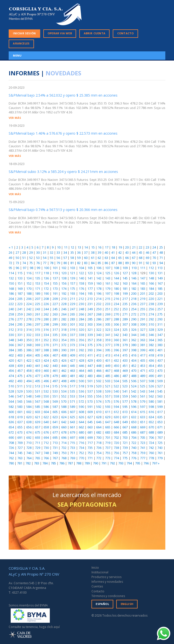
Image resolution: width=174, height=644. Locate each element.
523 (125, 386)
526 (151, 386)
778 (151, 458)
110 (134, 268)
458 (29, 371)
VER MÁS (15, 118)
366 (11, 345)
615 (143, 412)
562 (151, 396)
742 (151, 448)
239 (160, 304)
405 (38, 355)
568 (46, 401)
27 (17, 252)
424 (46, 360)
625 (72, 417)
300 (64, 324)
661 (72, 427)
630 (116, 417)
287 (108, 319)
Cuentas (97, 586)
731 (55, 448)
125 (108, 273)
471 (143, 371)
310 (151, 324)
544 (151, 391)
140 (81, 278)
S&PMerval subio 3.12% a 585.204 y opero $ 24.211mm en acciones (63, 172)
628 (99, 417)
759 (143, 453)
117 (38, 273)
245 (55, 309)
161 (108, 283)
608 (81, 412)
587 (55, 407)
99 (38, 268)
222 (11, 304)
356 (81, 340)
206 (29, 299)
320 (81, 330)
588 (64, 407)
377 (108, 345)
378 (116, 345)
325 (125, 330)
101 (55, 268)
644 (81, 422)
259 (20, 314)
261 (38, 314)
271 (125, 314)
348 (11, 340)
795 (138, 463)
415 (125, 355)
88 (120, 263)
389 (55, 350)
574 (99, 401)
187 (20, 293)
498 (64, 381)
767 (55, 458)
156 (64, 283)
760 (151, 453)
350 (29, 340)
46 (147, 252)
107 (108, 268)
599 (160, 407)
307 (125, 324)
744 (11, 453)
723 (143, 443)
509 (160, 381)
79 (58, 263)
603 (38, 412)
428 (81, 360)
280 (46, 319)
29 (31, 252)
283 (72, 319)
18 (113, 247)
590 (81, 407)
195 (90, 293)
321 (90, 330)
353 (55, 340)
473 (160, 371)
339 (90, 335)
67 (134, 258)
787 (70, 463)
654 (11, 427)
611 (108, 412)
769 (72, 458)
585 (38, 407)
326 (134, 330)
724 (151, 443)
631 (125, 417)
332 (29, 335)
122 (81, 273)
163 (125, 283)
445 (72, 366)
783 (37, 463)
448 (99, 366)
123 (90, 273)
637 (20, 422)
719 (108, 443)
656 (29, 427)
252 (116, 309)
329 (160, 330)
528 (11, 391)
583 (20, 407)
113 (160, 268)
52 (31, 258)
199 (125, 293)
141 (90, 278)
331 (20, 335)
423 (38, 360)
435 (143, 360)
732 (64, 448)
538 (99, 391)
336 (64, 335)
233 (108, 304)
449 (108, 366)
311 (160, 324)
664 (99, 427)
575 (108, 401)
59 (79, 258)
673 (20, 432)
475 (20, 376)
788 (79, 463)
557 (108, 396)
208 (46, 299)
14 (86, 247)
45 (141, 252)
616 (151, 412)
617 (160, 412)
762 (11, 458)
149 (160, 278)
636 (11, 422)
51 (24, 258)
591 (90, 407)
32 (52, 252)
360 (116, 340)
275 (160, 314)
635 (160, 417)
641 (55, 422)
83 (86, 263)
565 (20, 401)
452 (134, 366)
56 (58, 258)
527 (160, 386)
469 (125, 371)
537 (90, 391)
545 (160, 391)
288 (116, 319)
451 (125, 366)
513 (38, 386)
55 (52, 258)
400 (151, 350)
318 (64, 330)
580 (151, 401)
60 (86, 258)
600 (11, 412)
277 (20, 319)
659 (55, 427)
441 (38, 366)
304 (99, 324)
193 (72, 293)
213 (90, 299)
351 (38, 340)
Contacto (98, 591)
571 (72, 401)
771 (90, 458)
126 (116, 273)
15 (93, 247)
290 (134, 319)
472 (151, 371)
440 (29, 366)
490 (151, 376)
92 (147, 263)
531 (38, 391)
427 (72, 360)
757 (125, 453)
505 (125, 381)
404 (29, 355)
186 (11, 293)
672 (11, 432)
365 (160, 340)
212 (81, 299)
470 (134, 371)
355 (72, 340)
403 (20, 355)
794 (129, 463)
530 (29, 391)
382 (151, 345)
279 (38, 319)
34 (65, 252)
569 (55, 401)
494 (29, 381)
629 (108, 417)
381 (143, 345)
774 (116, 458)
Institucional (100, 572)
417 (143, 355)
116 (29, 273)
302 (81, 324)
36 (79, 252)
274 (151, 314)
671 (160, 427)
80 (65, 263)
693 (38, 437)
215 (108, 299)
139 (72, 278)
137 (55, 278)
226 (46, 304)
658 (46, 427)
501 (90, 381)
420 (11, 360)
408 (64, 355)
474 (11, 376)
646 (99, 422)
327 (143, 330)
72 (10, 263)
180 (116, 289)
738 (116, 448)
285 (90, 319)
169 (20, 289)
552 (64, 396)
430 (99, 360)
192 (64, 293)
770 (81, 458)
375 (90, 345)
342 (116, 335)
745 (20, 453)
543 (143, 391)
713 (55, 443)
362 (134, 340)
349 (20, 340)
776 (134, 458)
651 (143, 422)
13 (79, 247)
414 (116, 355)
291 (143, 319)
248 (81, 309)
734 (81, 448)
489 (143, 376)
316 (46, 330)
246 (64, 309)
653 (160, 422)
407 (55, 355)
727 (20, 448)
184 (151, 289)
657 (38, 427)
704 (134, 437)
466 (99, 371)
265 (72, 314)
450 (116, 366)
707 (160, 437)
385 (20, 350)
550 (46, 396)
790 (96, 463)
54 (45, 258)
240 (11, 309)
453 (143, 366)
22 (141, 247)
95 (10, 268)
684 (116, 432)
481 (72, 376)
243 (38, 309)
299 (55, 324)
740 (134, 448)
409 (72, 355)
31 (45, 252)
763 (20, 458)
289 (125, 319)
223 (20, 304)
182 (134, 289)
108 (116, 268)
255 (143, 309)
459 (38, 371)
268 (99, 314)
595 (125, 407)
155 (55, 283)
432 (116, 360)
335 (55, 335)
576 (116, 401)
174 (64, 289)
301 (72, 324)
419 (160, 355)
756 (116, 453)
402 (11, 355)
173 (55, 289)
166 (151, 283)
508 (151, 381)
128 (134, 273)
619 (20, 417)
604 (46, 412)
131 (160, 273)
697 (72, 437)
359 (108, 340)
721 (125, 443)
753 (90, 453)
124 (99, 273)
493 (20, 381)
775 (125, 458)
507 (143, 381)
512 (29, 386)
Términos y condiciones (108, 596)
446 (81, 366)
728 (29, 448)
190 (46, 293)
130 (151, 273)
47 (154, 252)
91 (141, 263)
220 (151, 299)
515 (55, 386)
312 (11, 330)
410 (81, 355)
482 (81, 376)
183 (143, 289)
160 (99, 283)
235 (125, 304)
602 (29, 412)
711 (38, 443)
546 (11, 396)
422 (29, 360)
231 (90, 304)
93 (154, 263)
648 (116, 422)
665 (108, 427)
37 (86, 252)
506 (134, 381)
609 (90, 412)
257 (160, 309)
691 (20, 437)
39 (99, 252)
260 (29, 314)
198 (116, 293)
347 (160, 335)
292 (151, 319)
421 (20, 360)
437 (160, 360)
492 (11, 381)
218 (134, 299)
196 (99, 293)
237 (143, 304)
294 (11, 324)
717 (90, 443)
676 (46, 432)
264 (64, 314)
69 (147, 258)
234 (116, 304)
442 (46, 366)
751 (72, 453)
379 (125, 345)
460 (46, 371)
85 (99, 263)
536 (81, 391)
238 (151, 304)
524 (134, 386)
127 (125, 273)
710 (29, 443)
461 (55, 371)
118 (46, 273)
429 (90, 360)
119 (55, 273)
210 (64, 299)
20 (127, 247)
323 (108, 330)
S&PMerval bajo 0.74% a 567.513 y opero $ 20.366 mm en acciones (63, 210)
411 (90, 355)
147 (143, 278)
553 (72, 396)
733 (72, 448)
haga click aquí (49, 627)
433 (125, 360)
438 (11, 366)
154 (46, 283)
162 (116, 283)
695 (55, 437)
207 (38, 299)
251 (108, 309)
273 (143, 314)
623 (55, 417)
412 (99, 355)
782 (28, 463)
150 (11, 283)
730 (46, 448)
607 (72, 412)
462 (64, 371)
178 (99, 289)
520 (99, 386)
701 (108, 437)
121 (72, 273)
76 (38, 263)
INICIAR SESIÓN (24, 33)
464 (81, 371)
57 (65, 258)
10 (59, 247)
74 (24, 263)
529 (20, 391)
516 (64, 386)
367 (20, 345)
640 (46, 422)
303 (90, 324)
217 (125, 299)
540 (116, 391)
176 (81, 289)
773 (108, 458)
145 (125, 278)
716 (81, 443)
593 (108, 407)
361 (125, 340)
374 (81, 345)
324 (116, 330)
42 (120, 252)
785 (53, 463)
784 (45, 463)
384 (11, 350)
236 (134, 304)
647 (108, 422)
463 (72, 371)
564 (11, 401)
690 (11, 437)
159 (90, 283)
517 (72, 386)
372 (64, 345)
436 (151, 360)
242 (29, 309)
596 (134, 407)
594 (116, 407)
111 (143, 268)
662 (81, 427)
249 (90, 309)
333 (38, 335)
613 (125, 412)
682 (99, 432)
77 (45, 263)
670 (151, 427)
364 (151, 340)
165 (143, 283)
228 (64, 304)
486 (116, 376)
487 (125, 376)
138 (64, 278)
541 (125, 391)
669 (143, 427)
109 (125, 268)
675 (38, 432)
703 (125, 437)
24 (154, 247)
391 (72, 350)
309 (143, 324)
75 (31, 263)
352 (46, 340)
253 (125, 309)
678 (64, 432)
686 (134, 432)
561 (143, 396)
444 (64, 366)
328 (151, 330)
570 (64, 401)
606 (64, 412)
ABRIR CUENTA (95, 33)
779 (160, 458)
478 (46, 376)
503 (108, 381)
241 (20, 309)
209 (55, 299)
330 (11, 335)
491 (160, 376)
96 (17, 268)
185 (160, 289)
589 (72, 407)
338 (81, 335)
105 (90, 268)
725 (160, 443)
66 (127, 258)
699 (90, 437)
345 (143, 335)
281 (55, 319)
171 (38, 289)
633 (143, 417)
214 (99, 299)
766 (46, 458)
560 (134, 396)
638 (29, 422)
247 (72, 309)
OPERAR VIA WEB (60, 33)
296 (29, 324)
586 (46, 407)
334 (46, 335)
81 (72, 263)
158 (81, 283)
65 (120, 258)
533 (55, 391)
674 (29, 432)
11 (66, 247)
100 (46, 268)
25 (161, 247)
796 (146, 463)
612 (116, 412)
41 (113, 252)
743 (160, 448)
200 (134, 293)
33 (58, 252)
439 (20, 366)
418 (151, 355)
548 (29, 396)
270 (116, 314)
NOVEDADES (63, 73)
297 (38, 324)
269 (108, 314)
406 (46, 355)
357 (90, 340)
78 (52, 263)
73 (17, 263)
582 (11, 407)
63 (106, 258)
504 (116, 381)
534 (64, 391)
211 (72, 299)
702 (116, 437)
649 (125, 422)
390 (64, 350)
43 (127, 252)
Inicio (95, 568)
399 (143, 350)
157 (72, 283)
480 (64, 376)
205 (20, 299)
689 (160, 432)
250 (99, 309)
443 (55, 366)
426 (64, 360)
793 (121, 463)
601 (20, 412)
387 (38, 350)
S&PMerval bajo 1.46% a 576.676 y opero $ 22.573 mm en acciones (63, 133)
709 (20, 443)
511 (20, 386)
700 (99, 437)
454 (151, 366)
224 (29, 304)
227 (55, 304)
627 (90, 417)
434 (134, 360)
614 (134, 412)
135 (38, 278)
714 (64, 443)
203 (160, 293)
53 (38, 258)
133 (20, 278)
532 (46, 391)
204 (11, 299)
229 (72, 304)
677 (55, 432)
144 (116, 278)
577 (125, 401)
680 (81, 432)
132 (11, 278)
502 (99, 381)
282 (64, 319)
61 (93, 258)
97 (25, 268)
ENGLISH (127, 604)
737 (108, 448)
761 (160, 453)
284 (81, 319)
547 (20, 396)
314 (29, 330)
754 (99, 453)
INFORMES (24, 73)
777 (143, 458)
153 (38, 283)
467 (108, 371)
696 (64, 437)
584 (29, 407)
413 (108, 355)
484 (99, 376)
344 (134, 335)
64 (113, 258)
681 (90, 432)
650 (134, 422)
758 (134, 453)
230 (81, 304)
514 (46, 386)
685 (125, 432)
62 (99, 258)
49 (10, 258)
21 (134, 247)
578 (134, 401)
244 (46, 309)
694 (46, 437)
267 (90, 314)
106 (99, 268)
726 (11, 448)
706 (151, 437)
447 (90, 366)
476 (29, 376)
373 (72, 345)
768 (64, 458)
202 (151, 293)
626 (81, 417)
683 (108, 432)
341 (108, 335)
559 (125, 396)
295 (20, 324)
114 (11, 273)
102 (64, 268)
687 (143, 432)
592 (99, 407)
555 (90, 396)
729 (38, 448)
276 (11, 319)
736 (99, 448)
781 (20, 463)
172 (46, 289)
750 (64, 453)
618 (11, 417)
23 (147, 247)
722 (134, 443)
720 (116, 443)
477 (38, 376)
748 (46, 453)
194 (81, 293)
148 (151, 278)
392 (81, 350)
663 (90, 427)
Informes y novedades (107, 582)
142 (99, 278)
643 (72, 422)
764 (29, 458)
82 (79, 263)
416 (134, 355)
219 (143, 299)
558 (116, 396)
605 (55, 412)
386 (29, 350)
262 (46, 314)
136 (46, 278)
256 (151, 309)
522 (116, 386)
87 (113, 263)
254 (134, 309)
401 (160, 350)
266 (81, 314)
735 (90, 448)
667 (125, 427)
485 (108, 376)
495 (38, 381)
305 (108, 324)
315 (38, 330)
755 (108, 453)
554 (81, 396)
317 (55, 330)
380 (134, 345)
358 (99, 340)
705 (143, 437)
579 (143, 401)
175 (72, 289)
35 (72, 252)
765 (38, 458)
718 (99, 443)
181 (125, 289)
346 (151, 335)
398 (134, 350)
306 (116, 324)
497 (55, 381)
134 (29, 278)
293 (160, 319)
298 (46, 324)
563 (160, 396)
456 (11, 371)
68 (141, 258)
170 (29, 289)
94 (161, 263)
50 (17, 258)
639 (38, 422)
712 (46, 443)
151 (20, 283)
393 (90, 350)
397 (125, 350)
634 (151, 417)
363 (143, 340)
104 (81, 268)
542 (134, 391)
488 (134, 376)
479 (55, 376)
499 (72, 381)
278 (29, 319)
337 (72, 335)
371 (55, 345)
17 (107, 247)
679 (72, 432)
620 (29, 417)
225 (38, 304)
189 (38, 293)
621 (38, 417)
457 (20, 371)
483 (90, 376)
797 (155, 463)
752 (81, 453)
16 (100, 247)
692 (29, 437)
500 (81, 381)
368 (29, 345)
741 (143, 448)
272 (134, 314)
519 (90, 386)
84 (93, 263)
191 (55, 293)
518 (81, 386)
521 (108, 386)
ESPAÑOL (102, 604)
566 (29, 401)
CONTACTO (126, 33)
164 (134, 283)
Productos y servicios (106, 577)
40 (106, 252)
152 (29, 283)
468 (116, 371)
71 (161, 258)
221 (160, 299)
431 (108, 360)
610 (99, 412)
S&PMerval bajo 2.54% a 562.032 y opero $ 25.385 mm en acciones (63, 95)
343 (125, 335)
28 (24, 252)
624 (64, 417)
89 (127, 263)
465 (90, 371)
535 (72, 391)
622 (46, 417)
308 (134, 324)
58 (72, 258)
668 (134, 427)
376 (99, 345)
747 (38, 453)
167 (160, 283)
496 (46, 381)
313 (20, 330)
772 (99, 458)
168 (11, 289)
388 (46, 350)
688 (151, 432)
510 (11, 386)
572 (81, 401)
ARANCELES (21, 43)
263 (55, 314)
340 (99, 335)
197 (108, 293)
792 (112, 463)
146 (134, 278)
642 (64, 422)
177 (90, 289)
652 (151, 422)
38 (93, 252)
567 (38, 401)
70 (154, 258)
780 (11, 463)
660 (64, 427)
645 (90, 422)
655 (20, 427)
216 (116, 299)
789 (87, 463)
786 (62, 463)
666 (116, 427)
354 (64, 340)
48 (161, 252)
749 (55, 453)
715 (72, 443)
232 (99, 304)
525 (143, 386)
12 (72, 247)
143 (108, 278)
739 (125, 448)
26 (10, 252)
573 (90, 401)
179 (108, 289)
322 (99, 330)
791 (104, 463)
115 (20, 273)
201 (143, 293)
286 (99, 319)
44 (134, 252)
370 (46, 345)
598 (151, 407)
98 (31, 268)
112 (151, 268)
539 (108, 391)
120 (64, 273)
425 (55, 360)
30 (38, 252)
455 (160, 366)
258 (11, 314)
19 (120, 247)
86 (106, 263)
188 (29, 293)
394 (99, 350)
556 (99, 396)
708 (11, 443)
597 (143, 407)
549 (38, 396)
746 (29, 453)
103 (72, 268)
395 (108, 350)
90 (134, 263)
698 (81, 437)
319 (72, 330)
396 (116, 350)
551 (55, 396)
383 (160, 345)
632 (134, 417)
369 (38, 345)
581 (160, 401)
